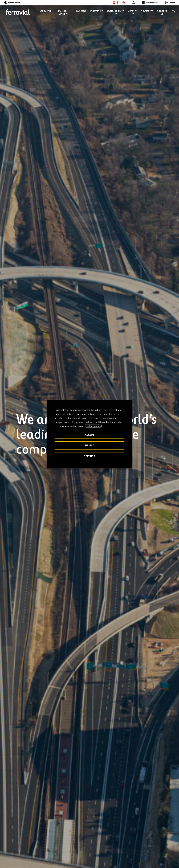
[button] (46, 12)
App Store (140, 846)
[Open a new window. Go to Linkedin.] (22, 857)
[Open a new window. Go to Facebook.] (28, 857)
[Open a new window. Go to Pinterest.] (46, 857)
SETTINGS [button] (89, 456)
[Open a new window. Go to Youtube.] (18, 861)
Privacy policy (109, 860)
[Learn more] (26, 479)
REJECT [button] (90, 445)
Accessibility (73, 858)
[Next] (44, 519)
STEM (85, 846)
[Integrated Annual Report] (37, 819)
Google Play (157, 846)
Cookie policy (129, 860)
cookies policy (93, 426)
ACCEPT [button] (89, 435)
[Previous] (18, 519)
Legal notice (89, 860)
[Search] (173, 12)
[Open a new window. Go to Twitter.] (16, 857)
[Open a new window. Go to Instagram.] (34, 857)
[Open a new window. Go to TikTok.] (40, 857)
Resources (19, 846)
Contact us (48, 846)
